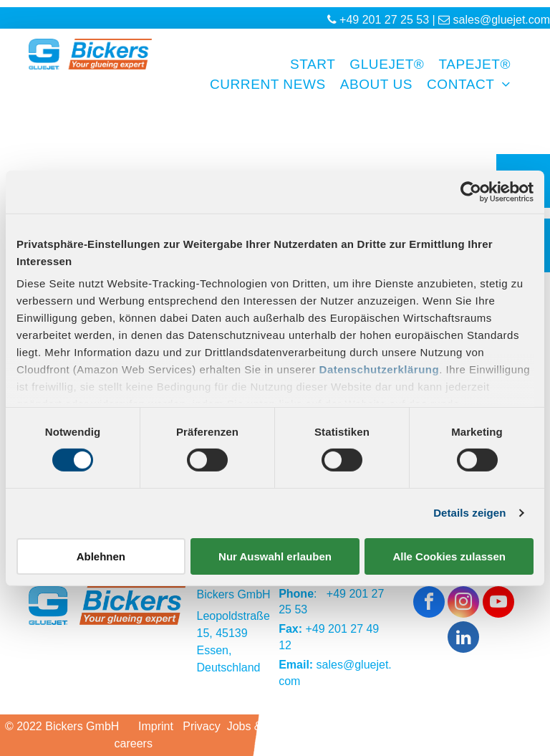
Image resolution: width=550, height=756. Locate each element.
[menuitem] (305, 65)
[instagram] (463, 604)
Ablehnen (101, 556)
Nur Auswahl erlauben (275, 556)
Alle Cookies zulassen (449, 556)
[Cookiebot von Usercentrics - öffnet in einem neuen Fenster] (471, 191)
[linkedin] (463, 639)
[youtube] (498, 604)
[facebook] (429, 604)
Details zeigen (469, 513)
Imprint (156, 726)
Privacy (201, 726)
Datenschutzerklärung (380, 369)
